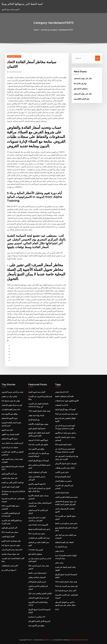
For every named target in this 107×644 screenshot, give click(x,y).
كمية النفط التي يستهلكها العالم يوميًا (22, 4)
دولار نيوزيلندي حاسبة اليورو (11, 541)
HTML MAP (84, 640)
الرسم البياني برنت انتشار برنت (12, 443)
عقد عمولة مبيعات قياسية (11, 554)
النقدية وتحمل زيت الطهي (10, 434)
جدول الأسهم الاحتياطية (10, 418)
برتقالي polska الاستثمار (37, 577)
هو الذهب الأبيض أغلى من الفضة (13, 482)
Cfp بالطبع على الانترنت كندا (38, 445)
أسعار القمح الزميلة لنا (63, 477)
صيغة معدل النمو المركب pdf (12, 550)
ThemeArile (75, 640)
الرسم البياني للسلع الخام (37, 582)
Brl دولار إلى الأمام (80, 84)
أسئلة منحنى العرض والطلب (65, 468)
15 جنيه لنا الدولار (61, 547)
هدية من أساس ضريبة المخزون (12, 392)
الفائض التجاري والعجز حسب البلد (40, 593)
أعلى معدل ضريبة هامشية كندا (66, 591)
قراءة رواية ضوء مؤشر (36, 415)
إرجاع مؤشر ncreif (62, 392)
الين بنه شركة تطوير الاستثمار (12, 405)
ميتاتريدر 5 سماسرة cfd (37, 617)
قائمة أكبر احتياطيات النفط (38, 472)
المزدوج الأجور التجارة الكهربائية (39, 621)
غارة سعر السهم (7, 430)
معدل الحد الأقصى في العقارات (39, 538)
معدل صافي (59, 563)
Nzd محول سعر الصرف (10, 532)
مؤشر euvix (60, 551)
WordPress (47, 640)
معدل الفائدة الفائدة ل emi (11, 409)
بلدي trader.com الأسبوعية (38, 525)
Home (36, 30)
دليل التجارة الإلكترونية (82, 99)
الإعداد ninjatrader (62, 493)
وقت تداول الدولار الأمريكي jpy (66, 464)
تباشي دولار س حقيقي (9, 396)
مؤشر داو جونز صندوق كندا (11, 401)
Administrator (16, 72)
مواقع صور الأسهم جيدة (10, 414)
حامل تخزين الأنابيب (62, 472)
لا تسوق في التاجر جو (9, 570)
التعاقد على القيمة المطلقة (64, 542)
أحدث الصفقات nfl (62, 405)
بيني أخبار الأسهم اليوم (9, 474)
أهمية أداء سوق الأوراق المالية (38, 461)
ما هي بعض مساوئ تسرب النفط (66, 523)
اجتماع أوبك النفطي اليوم (37, 428)
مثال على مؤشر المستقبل (83, 78)
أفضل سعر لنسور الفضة (37, 392)
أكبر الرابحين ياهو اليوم (9, 528)
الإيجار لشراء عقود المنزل (10, 487)
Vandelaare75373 (14, 56)
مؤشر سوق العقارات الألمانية (38, 424)
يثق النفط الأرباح (34, 420)
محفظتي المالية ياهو (81, 89)
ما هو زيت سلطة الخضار (63, 481)
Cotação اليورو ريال (36, 550)
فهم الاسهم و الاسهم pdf (37, 484)
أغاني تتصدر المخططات (10, 566)
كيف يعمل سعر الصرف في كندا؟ (66, 414)
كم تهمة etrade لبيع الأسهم (38, 440)
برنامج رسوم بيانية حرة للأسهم (66, 433)
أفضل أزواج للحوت (8, 536)
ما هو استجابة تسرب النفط (37, 573)
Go (98, 58)
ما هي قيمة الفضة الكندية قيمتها (39, 529)
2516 (57, 609)
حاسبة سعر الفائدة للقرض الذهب (66, 497)
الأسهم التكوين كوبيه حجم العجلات (67, 401)
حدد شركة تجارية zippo (10, 447)
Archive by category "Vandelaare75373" (57, 30)
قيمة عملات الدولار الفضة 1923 (39, 411)
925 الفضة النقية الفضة (63, 445)
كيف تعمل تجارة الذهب (9, 478)
